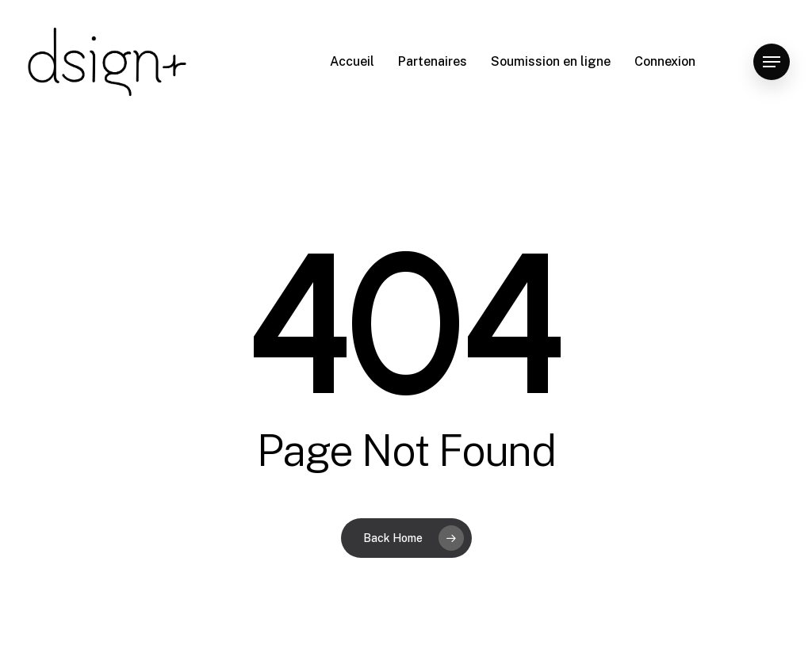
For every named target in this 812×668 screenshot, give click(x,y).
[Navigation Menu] (772, 62)
